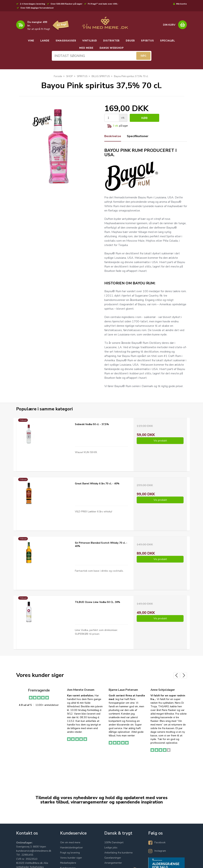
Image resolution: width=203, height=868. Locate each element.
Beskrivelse (113, 136)
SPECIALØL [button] (168, 41)
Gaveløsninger (113, 858)
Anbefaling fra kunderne (118, 853)
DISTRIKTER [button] (111, 41)
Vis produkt (160, 441)
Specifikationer (138, 136)
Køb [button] (144, 118)
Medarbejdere (68, 863)
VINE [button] (31, 41)
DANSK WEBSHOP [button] (112, 48)
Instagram (160, 851)
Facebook (160, 842)
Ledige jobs (111, 848)
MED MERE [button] (86, 48)
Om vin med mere (70, 842)
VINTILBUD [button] (90, 41)
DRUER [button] (130, 41)
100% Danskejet (114, 842)
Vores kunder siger (71, 858)
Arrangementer (113, 863)
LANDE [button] (45, 41)
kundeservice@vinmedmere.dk (34, 851)
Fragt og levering (70, 853)
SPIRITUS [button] (147, 41)
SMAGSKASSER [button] (66, 41)
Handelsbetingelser (72, 848)
